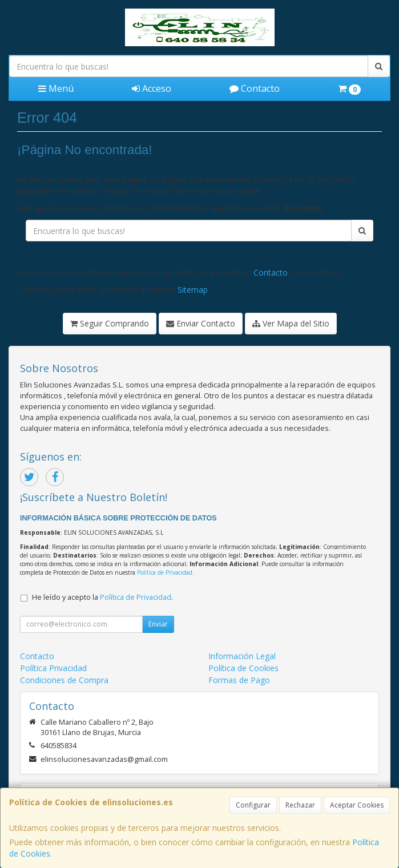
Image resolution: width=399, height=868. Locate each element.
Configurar (253, 805)
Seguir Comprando (110, 323)
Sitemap (193, 290)
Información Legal (242, 656)
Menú (56, 88)
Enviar (158, 624)
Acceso (152, 88)
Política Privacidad (53, 668)
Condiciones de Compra (64, 680)
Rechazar (300, 805)
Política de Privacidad (165, 572)
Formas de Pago (239, 680)
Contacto (255, 88)
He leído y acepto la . (102, 597)
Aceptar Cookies (357, 805)
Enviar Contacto (201, 323)
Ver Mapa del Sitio (291, 323)
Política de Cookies (243, 668)
